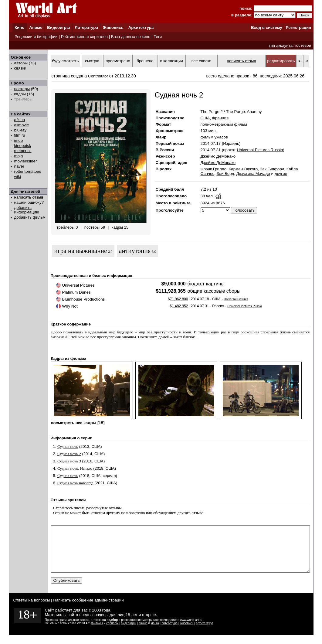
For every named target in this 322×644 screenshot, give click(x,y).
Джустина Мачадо (253, 174)
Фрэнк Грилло (214, 169)
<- (300, 61)
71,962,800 (179, 299)
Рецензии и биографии (36, 37)
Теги (158, 37)
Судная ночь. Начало (75, 468)
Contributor (98, 76)
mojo (19, 156)
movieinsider (26, 161)
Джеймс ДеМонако (218, 156)
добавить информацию (27, 210)
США (205, 118)
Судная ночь (68, 446)
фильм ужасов (214, 137)
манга (155, 632)
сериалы (112, 632)
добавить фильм (30, 217)
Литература (86, 27)
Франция (220, 118)
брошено (145, 61)
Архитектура (141, 27)
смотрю (92, 61)
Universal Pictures (78, 285)
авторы (21, 63)
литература (169, 632)
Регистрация (298, 27)
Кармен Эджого (243, 169)
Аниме (36, 27)
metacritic (23, 151)
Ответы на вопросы (32, 609)
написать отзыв (29, 197)
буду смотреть (65, 61)
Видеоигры (58, 27)
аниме (143, 632)
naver (19, 166)
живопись (187, 632)
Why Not (70, 306)
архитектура (205, 632)
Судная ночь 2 (69, 454)
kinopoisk (23, 146)
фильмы (97, 632)
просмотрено (118, 61)
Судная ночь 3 (69, 461)
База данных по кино (131, 37)
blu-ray (20, 130)
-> (307, 61)
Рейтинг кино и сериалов (84, 37)
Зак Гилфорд (272, 169)
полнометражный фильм (224, 124)
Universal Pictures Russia (260, 150)
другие (281, 174)
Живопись (113, 27)
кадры (20, 94)
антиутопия (135, 251)
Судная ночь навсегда (75, 483)
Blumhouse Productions (84, 299)
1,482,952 (180, 306)
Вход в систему (266, 27)
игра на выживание (81, 251)
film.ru (20, 135)
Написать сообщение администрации (88, 609)
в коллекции (172, 61)
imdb (19, 140)
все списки (202, 61)
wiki (18, 177)
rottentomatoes (28, 171)
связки (20, 68)
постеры (22, 89)
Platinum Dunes (76, 292)
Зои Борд (225, 174)
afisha (20, 120)
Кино (20, 27)
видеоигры (129, 632)
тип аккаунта (281, 45)
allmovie (22, 125)
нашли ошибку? (29, 202)
